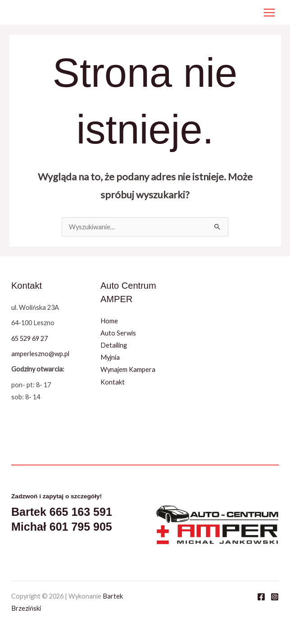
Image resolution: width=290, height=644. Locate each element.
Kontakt (113, 382)
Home (109, 321)
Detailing (114, 345)
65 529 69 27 (29, 338)
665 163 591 (81, 512)
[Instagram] (275, 597)
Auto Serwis (118, 333)
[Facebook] (261, 597)
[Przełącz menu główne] (269, 13)
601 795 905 (81, 527)
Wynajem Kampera (128, 369)
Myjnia (110, 357)
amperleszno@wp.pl (40, 354)
